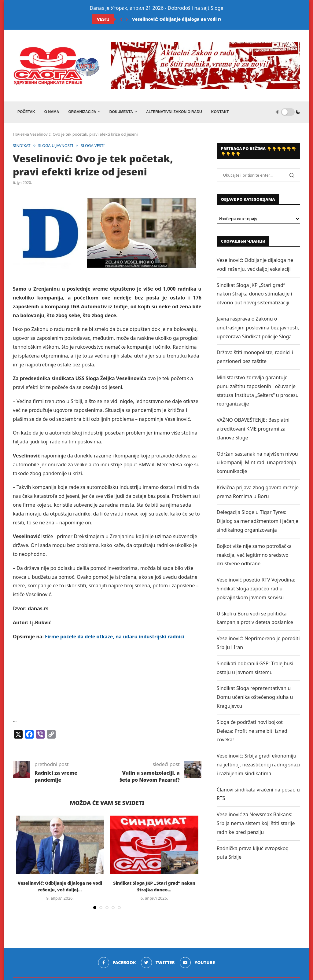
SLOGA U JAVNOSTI (56, 146)
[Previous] (121, 19)
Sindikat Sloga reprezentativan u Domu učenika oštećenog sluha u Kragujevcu (255, 697)
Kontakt (220, 112)
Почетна (21, 134)
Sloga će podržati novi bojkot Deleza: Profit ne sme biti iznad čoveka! (252, 731)
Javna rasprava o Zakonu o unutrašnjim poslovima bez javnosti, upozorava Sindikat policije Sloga (258, 328)
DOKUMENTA (121, 112)
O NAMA (52, 112)
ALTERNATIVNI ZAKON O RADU (174, 112)
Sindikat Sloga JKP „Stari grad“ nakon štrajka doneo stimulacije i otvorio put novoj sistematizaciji (254, 294)
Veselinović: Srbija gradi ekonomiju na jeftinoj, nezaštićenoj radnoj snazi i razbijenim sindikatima (258, 765)
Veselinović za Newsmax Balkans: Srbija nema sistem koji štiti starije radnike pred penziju (256, 823)
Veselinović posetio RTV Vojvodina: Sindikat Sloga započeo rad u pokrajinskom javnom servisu (256, 589)
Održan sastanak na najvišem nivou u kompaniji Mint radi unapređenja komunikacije (257, 463)
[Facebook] (117, 963)
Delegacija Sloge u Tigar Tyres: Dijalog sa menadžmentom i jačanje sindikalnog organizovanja (258, 521)
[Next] (127, 19)
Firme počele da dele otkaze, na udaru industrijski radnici (114, 637)
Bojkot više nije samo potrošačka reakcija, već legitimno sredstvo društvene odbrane (254, 555)
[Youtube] (197, 963)
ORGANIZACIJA (82, 112)
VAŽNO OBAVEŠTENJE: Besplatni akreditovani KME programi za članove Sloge (253, 429)
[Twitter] (158, 963)
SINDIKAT (22, 146)
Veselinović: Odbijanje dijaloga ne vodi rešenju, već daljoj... (197, 19)
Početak (26, 112)
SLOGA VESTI (93, 146)
